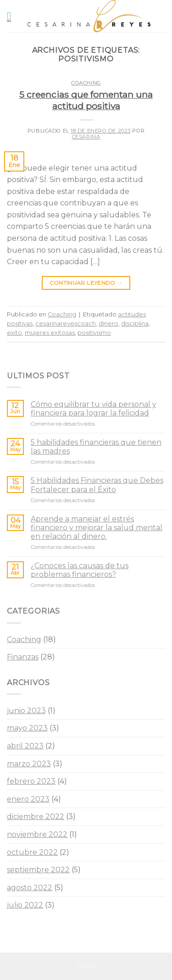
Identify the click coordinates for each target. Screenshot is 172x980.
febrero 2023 (31, 781)
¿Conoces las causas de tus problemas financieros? (80, 570)
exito (14, 333)
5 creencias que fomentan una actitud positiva (86, 100)
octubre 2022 (32, 852)
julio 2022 (25, 905)
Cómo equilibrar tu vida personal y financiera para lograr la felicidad (94, 409)
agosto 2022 (30, 888)
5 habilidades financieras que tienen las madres (96, 447)
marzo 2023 (29, 764)
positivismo (94, 333)
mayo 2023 (27, 728)
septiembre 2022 (38, 870)
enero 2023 (28, 799)
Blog (86, 965)
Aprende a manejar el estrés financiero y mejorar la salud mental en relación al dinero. (97, 528)
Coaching (86, 83)
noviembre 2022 (37, 834)
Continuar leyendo (86, 283)
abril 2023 (25, 746)
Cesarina (86, 137)
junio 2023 (26, 711)
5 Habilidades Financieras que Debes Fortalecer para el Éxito (97, 485)
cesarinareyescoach (66, 324)
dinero (108, 324)
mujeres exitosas (50, 333)
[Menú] (12, 16)
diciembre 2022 (36, 817)
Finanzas (23, 657)
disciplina (135, 324)
